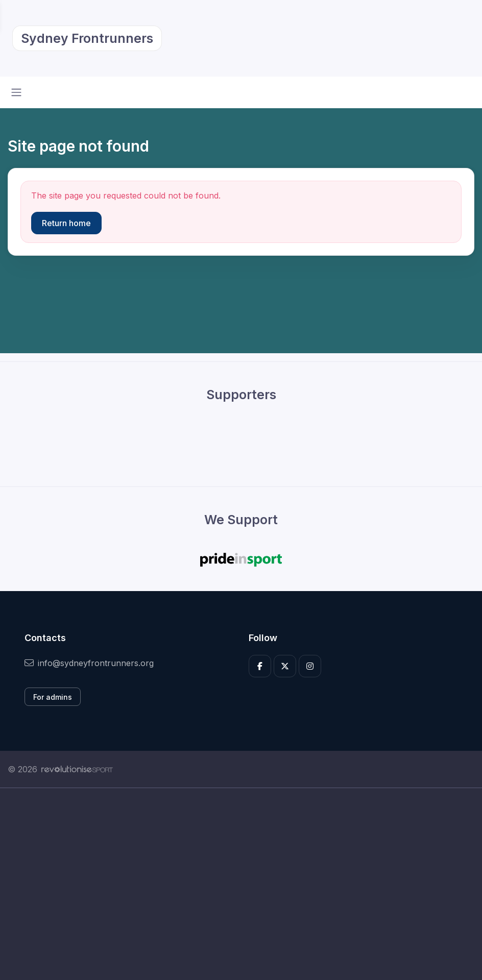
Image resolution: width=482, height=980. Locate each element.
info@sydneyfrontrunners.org (89, 663)
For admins (53, 697)
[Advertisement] (241, 884)
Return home (66, 223)
